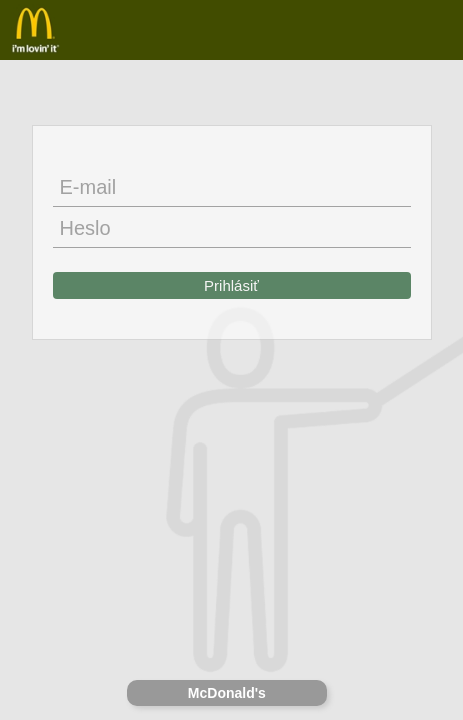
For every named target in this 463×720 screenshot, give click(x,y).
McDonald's (227, 693)
